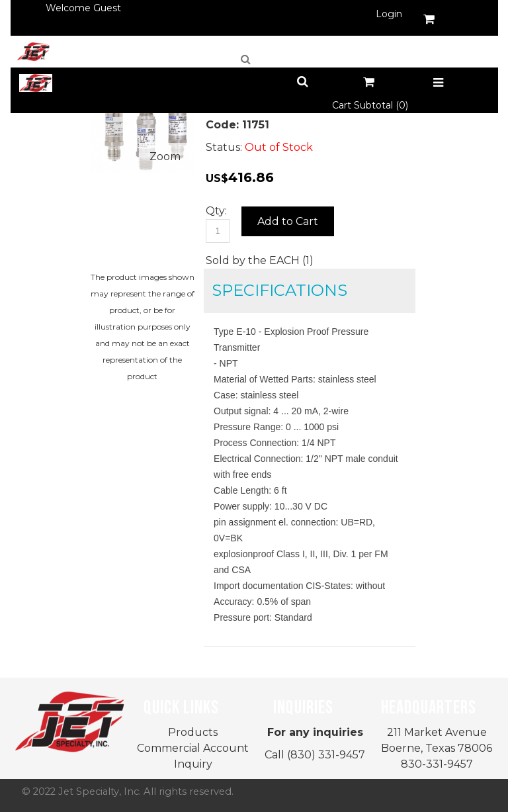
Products (193, 732)
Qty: (216, 211)
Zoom (165, 157)
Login (389, 14)
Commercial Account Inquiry (193, 756)
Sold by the (237, 260)
